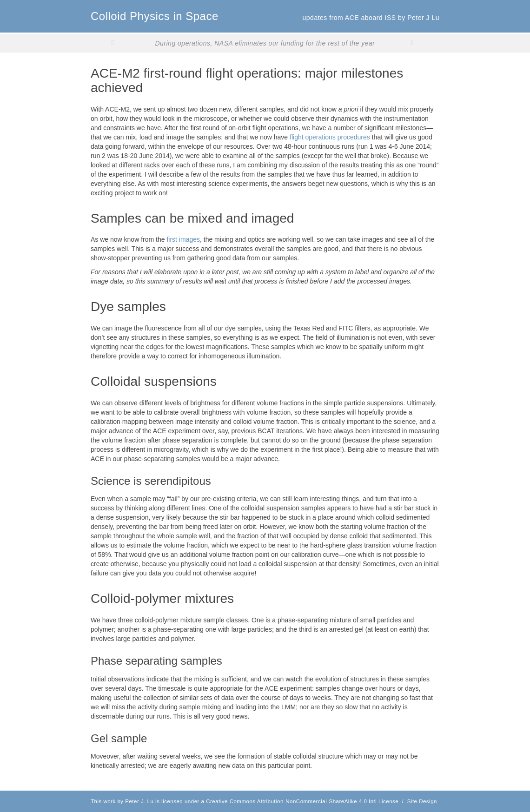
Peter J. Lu (139, 801)
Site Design (422, 801)
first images (183, 239)
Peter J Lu (423, 18)
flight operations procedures (330, 137)
